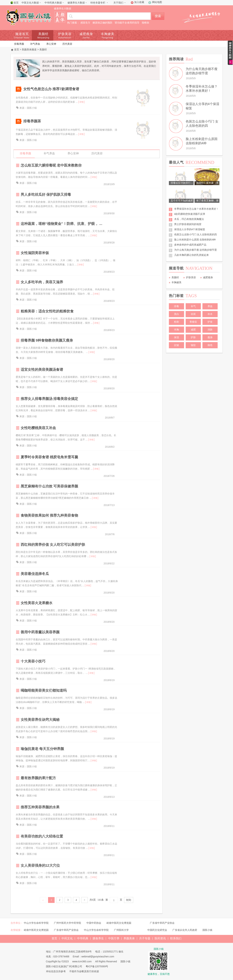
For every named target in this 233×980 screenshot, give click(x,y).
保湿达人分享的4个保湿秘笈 (190, 229)
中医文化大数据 (30, 3)
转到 (129, 900)
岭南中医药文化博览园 (119, 923)
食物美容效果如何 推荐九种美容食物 (49, 515)
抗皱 (176, 345)
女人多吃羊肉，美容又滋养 (42, 282)
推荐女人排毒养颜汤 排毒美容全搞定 (49, 399)
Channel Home (22, 38)
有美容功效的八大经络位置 (42, 836)
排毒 (176, 306)
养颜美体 (129, 938)
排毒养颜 (19, 44)
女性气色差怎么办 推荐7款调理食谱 (51, 89)
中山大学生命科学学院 (36, 923)
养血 (210, 306)
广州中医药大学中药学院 (67, 923)
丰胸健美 (108, 34)
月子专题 (145, 938)
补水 (210, 314)
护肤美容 (65, 34)
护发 (210, 322)
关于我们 (118, 3)
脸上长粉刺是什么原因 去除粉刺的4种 (195, 240)
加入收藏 (139, 2)
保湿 (176, 337)
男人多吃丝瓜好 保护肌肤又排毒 (46, 194)
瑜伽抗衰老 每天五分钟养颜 (42, 749)
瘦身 (210, 337)
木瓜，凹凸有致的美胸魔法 (189, 219)
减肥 (193, 330)
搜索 (158, 16)
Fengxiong (107, 38)
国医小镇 (207, 930)
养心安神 (51, 44)
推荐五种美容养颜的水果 (40, 807)
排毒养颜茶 (32, 121)
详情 (81, 102)
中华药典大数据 (53, 3)
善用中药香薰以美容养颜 (40, 632)
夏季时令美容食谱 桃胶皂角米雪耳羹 (49, 457)
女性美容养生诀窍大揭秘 (40, 720)
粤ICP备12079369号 (97, 966)
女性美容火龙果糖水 (37, 603)
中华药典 (83, 938)
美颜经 (43, 34)
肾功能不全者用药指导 (127, 23)
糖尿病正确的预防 (102, 23)
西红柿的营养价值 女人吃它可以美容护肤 (53, 545)
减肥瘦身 (86, 34)
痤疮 (210, 345)
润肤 (210, 330)
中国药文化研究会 (157, 930)
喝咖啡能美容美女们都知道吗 (44, 690)
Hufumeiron (65, 38)
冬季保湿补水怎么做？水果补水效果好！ (196, 209)
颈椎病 (145, 23)
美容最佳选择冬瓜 (35, 574)
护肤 (193, 337)
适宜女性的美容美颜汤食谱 (42, 370)
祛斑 (193, 314)
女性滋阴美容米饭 (35, 253)
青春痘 (193, 322)
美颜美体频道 (29, 50)
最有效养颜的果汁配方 (38, 778)
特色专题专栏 (98, 3)
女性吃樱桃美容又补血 (38, 428)
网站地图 (157, 2)
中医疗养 (114, 938)
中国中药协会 (94, 923)
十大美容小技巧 (33, 661)
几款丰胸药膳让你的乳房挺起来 (191, 255)
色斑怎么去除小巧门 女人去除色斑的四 (196, 234)
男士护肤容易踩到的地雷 (188, 224)
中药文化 (67, 938)
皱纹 (193, 345)
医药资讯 (160, 938)
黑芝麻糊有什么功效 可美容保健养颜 (49, 486)
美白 (176, 314)
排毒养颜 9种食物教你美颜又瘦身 (47, 340)
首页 (16, 3)
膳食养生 (98, 938)
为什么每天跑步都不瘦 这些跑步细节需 (196, 250)
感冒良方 (85, 23)
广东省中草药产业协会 (162, 923)
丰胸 (176, 330)
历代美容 (67, 44)
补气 (193, 306)
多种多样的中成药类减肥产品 (190, 245)
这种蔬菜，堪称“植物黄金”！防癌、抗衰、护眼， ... (61, 224)
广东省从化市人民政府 (185, 930)
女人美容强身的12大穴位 (40, 865)
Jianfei (86, 38)
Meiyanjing (43, 38)
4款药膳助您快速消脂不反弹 (190, 214)
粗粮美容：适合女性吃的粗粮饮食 (47, 311)
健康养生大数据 (76, 3)
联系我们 (176, 938)
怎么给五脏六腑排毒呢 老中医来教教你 (51, 165)
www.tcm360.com (82, 961)
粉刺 (176, 322)
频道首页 (22, 34)
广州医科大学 (121, 930)
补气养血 (35, 44)
